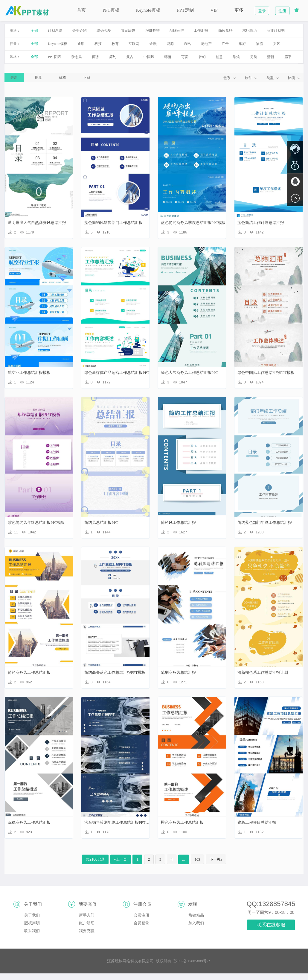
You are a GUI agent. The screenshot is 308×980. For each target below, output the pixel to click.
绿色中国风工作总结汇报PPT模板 (266, 373)
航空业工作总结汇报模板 (29, 373)
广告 (225, 44)
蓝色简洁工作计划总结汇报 (261, 223)
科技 (98, 44)
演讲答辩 (153, 31)
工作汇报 (201, 31)
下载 (87, 78)
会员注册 (141, 915)
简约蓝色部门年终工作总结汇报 (265, 522)
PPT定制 (185, 10)
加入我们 (196, 923)
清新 (271, 57)
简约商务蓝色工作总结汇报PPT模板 (115, 672)
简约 (113, 57)
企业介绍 (80, 31)
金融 (153, 44)
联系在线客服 (271, 925)
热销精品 (196, 915)
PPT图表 (55, 57)
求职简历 (250, 31)
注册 (282, 11)
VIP (214, 10)
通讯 (187, 44)
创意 (219, 57)
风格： (15, 57)
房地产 (206, 44)
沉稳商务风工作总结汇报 (29, 822)
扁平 (288, 57)
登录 (262, 11)
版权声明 (32, 923)
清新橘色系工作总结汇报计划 (263, 672)
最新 (14, 78)
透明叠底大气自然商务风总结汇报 (37, 223)
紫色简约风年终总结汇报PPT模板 (36, 522)
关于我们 (32, 915)
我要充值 (87, 931)
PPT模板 (111, 10)
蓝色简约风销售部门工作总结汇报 (113, 223)
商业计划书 (276, 31)
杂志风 (77, 57)
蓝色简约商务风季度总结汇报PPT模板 (193, 223)
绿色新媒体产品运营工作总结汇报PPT (117, 373)
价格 (62, 78)
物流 (260, 44)
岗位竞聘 (225, 31)
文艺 (277, 44)
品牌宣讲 (177, 31)
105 (197, 859)
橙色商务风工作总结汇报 (182, 822)
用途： (15, 31)
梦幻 (202, 57)
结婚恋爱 (104, 31)
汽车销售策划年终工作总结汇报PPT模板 (117, 822)
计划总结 (55, 31)
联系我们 (32, 931)
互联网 (134, 44)
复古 (130, 57)
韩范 (168, 57)
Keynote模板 (148, 10)
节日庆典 (128, 31)
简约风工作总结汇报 (178, 522)
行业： (15, 44)
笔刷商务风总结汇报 (178, 672)
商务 (96, 57)
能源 (170, 44)
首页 (81, 10)
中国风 (149, 57)
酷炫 (236, 57)
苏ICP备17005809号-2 (192, 961)
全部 (34, 31)
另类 (254, 57)
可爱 (185, 57)
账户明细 (87, 923)
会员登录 (141, 923)
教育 (115, 44)
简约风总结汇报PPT (101, 522)
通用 (81, 44)
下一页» (216, 859)
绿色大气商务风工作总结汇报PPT (189, 373)
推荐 (38, 78)
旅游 (242, 44)
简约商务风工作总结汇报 (29, 672)
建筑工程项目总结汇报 (257, 822)
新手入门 (87, 915)
